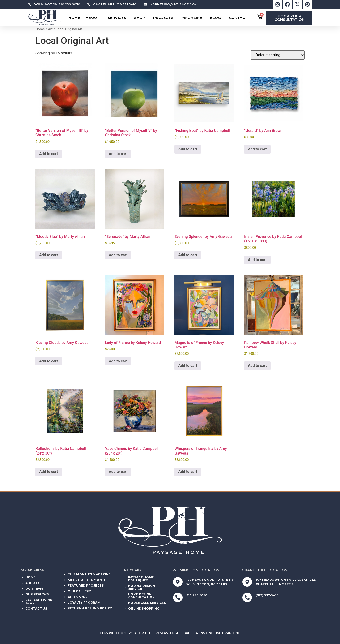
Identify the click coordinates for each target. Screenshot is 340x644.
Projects (165, 18)
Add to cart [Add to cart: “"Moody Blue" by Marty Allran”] (49, 255)
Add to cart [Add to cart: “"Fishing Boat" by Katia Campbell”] (188, 149)
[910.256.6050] (178, 597)
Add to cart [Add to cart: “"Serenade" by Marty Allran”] (118, 255)
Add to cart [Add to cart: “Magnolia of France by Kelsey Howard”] (188, 366)
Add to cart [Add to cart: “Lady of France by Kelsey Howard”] (118, 361)
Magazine (193, 18)
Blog (217, 18)
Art (50, 29)
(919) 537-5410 (267, 595)
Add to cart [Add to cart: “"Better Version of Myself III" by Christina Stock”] (49, 154)
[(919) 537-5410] (247, 597)
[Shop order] (278, 55)
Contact (240, 18)
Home (74, 18)
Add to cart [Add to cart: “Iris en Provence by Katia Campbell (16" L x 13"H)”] (257, 260)
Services (118, 18)
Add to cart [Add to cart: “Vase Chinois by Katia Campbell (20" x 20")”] (118, 472)
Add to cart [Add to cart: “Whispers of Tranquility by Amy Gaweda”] (188, 472)
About (94, 18)
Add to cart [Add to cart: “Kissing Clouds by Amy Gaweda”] (49, 361)
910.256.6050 (197, 595)
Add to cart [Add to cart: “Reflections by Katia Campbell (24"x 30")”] (49, 472)
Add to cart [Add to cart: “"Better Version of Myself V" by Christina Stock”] (118, 154)
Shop (141, 18)
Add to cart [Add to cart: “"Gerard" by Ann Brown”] (257, 149)
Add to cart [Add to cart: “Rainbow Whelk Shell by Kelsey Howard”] (257, 366)
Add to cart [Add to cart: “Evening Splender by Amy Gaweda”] (188, 255)
